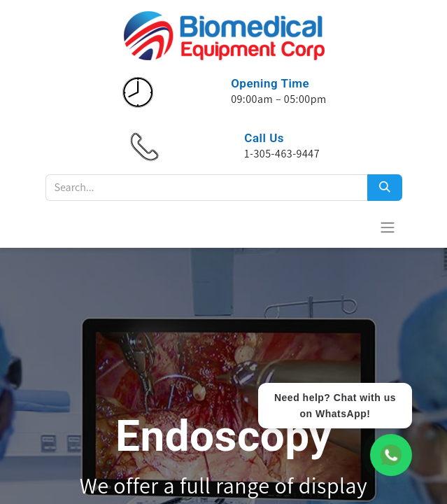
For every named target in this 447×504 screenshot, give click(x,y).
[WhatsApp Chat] (391, 455)
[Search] (385, 188)
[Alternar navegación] (388, 227)
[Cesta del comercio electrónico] (353, 227)
